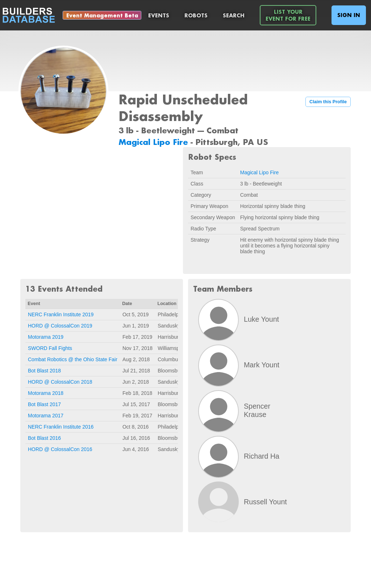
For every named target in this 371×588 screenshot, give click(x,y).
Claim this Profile (328, 102)
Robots (196, 15)
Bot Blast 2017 (44, 404)
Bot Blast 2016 (44, 438)
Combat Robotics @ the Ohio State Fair (73, 359)
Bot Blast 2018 (44, 371)
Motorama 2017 (46, 416)
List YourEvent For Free (288, 15)
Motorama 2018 (46, 393)
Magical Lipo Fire (155, 142)
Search (234, 15)
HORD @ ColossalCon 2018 (60, 382)
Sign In (349, 15)
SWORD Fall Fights (50, 348)
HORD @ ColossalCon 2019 (60, 326)
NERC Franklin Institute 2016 (61, 427)
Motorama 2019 (46, 337)
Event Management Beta (102, 15)
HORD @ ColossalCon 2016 (60, 449)
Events (159, 15)
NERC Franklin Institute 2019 (61, 314)
